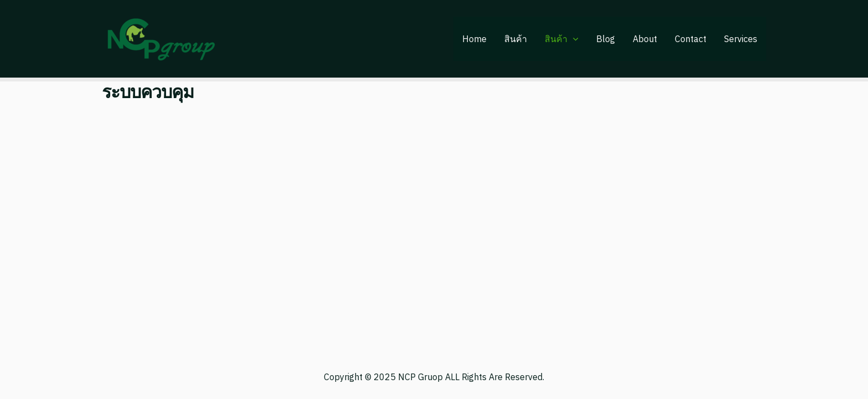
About (645, 39)
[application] (573, 39)
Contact (691, 39)
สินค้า (516, 39)
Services (741, 39)
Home (474, 39)
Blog (606, 39)
